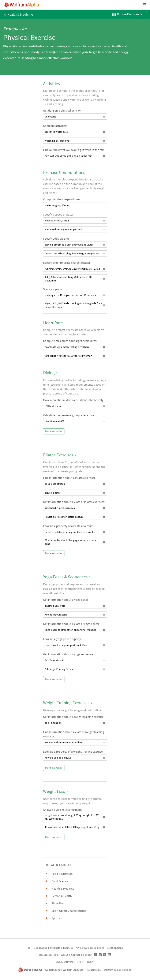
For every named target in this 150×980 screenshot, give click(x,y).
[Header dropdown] (145, 5)
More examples (54, 431)
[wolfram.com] (31, 970)
